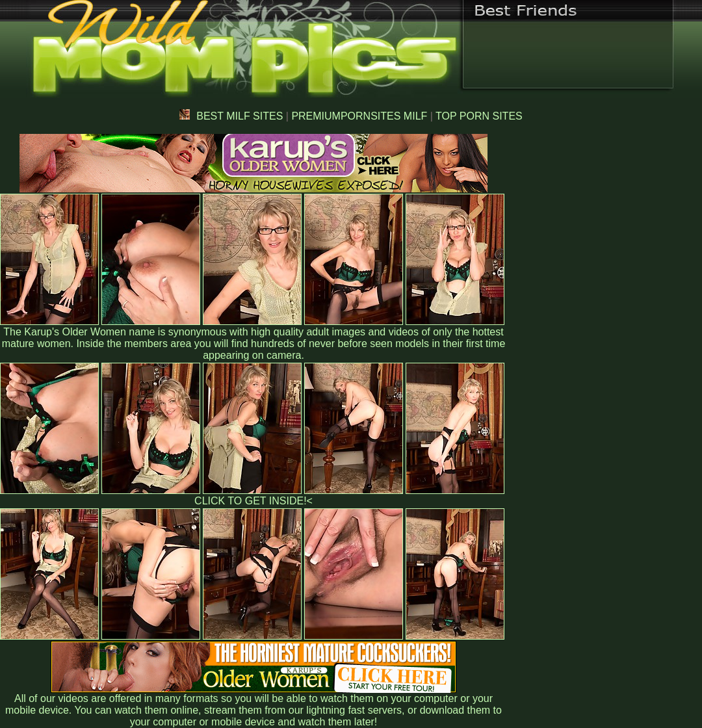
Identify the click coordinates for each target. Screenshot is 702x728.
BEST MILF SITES (231, 116)
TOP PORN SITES (479, 116)
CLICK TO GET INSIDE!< (253, 501)
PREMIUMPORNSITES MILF (359, 116)
